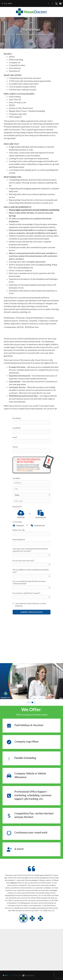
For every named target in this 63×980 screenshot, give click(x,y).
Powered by (24, 975)
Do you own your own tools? (24, 561)
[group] (31, 681)
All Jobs (7, 3)
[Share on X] (56, 4)
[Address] (32, 482)
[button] (28, 702)
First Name (17, 418)
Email (15, 437)
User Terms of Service (29, 469)
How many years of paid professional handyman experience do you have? (30, 550)
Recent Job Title (19, 530)
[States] (32, 495)
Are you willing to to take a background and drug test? (31, 571)
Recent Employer (19, 540)
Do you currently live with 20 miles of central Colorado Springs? (29, 582)
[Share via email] (60, 4)
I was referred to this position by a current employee (29, 605)
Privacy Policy (21, 471)
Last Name (17, 428)
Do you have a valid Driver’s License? (27, 593)
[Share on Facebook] (48, 4)
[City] (32, 489)
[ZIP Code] (32, 501)
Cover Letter (17, 522)
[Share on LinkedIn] (52, 4)
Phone (15, 447)
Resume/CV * (17, 507)
